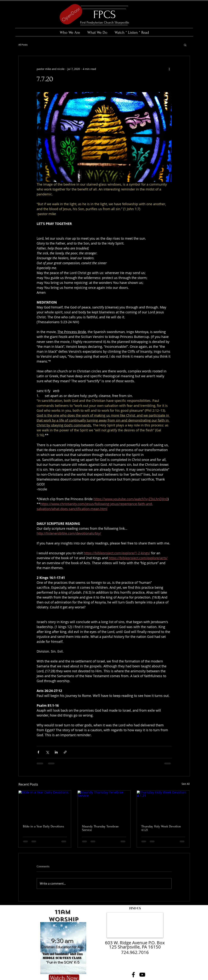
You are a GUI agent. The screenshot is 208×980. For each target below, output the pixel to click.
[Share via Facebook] (38, 752)
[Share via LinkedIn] (56, 752)
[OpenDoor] (71, 14)
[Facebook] (133, 975)
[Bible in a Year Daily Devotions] (45, 805)
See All (186, 784)
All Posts (23, 45)
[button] (185, 45)
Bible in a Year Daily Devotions (43, 826)
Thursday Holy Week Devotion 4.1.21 (161, 828)
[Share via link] (65, 752)
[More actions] (169, 69)
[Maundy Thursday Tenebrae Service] (104, 805)
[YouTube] (142, 975)
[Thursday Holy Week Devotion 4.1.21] (163, 805)
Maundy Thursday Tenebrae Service (100, 828)
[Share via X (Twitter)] (47, 752)
